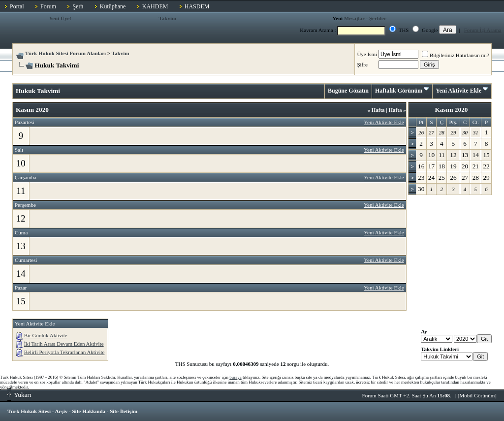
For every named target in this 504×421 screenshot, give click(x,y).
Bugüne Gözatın (348, 91)
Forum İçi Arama (483, 30)
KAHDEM (155, 6)
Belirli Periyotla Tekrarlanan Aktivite (64, 352)
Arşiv (62, 411)
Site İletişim (124, 411)
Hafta (376, 110)
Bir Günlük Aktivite (46, 335)
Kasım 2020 (451, 110)
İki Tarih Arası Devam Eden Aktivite (64, 344)
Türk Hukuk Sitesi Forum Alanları (65, 53)
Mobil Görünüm (477, 395)
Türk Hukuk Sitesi (29, 411)
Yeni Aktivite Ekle (458, 91)
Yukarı (19, 395)
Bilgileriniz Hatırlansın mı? (456, 55)
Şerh (78, 6)
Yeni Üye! (60, 18)
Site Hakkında (89, 411)
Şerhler (378, 18)
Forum (48, 6)
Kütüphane (113, 6)
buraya (236, 377)
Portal (17, 6)
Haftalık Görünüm (399, 91)
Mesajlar (354, 18)
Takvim (167, 18)
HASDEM (197, 6)
